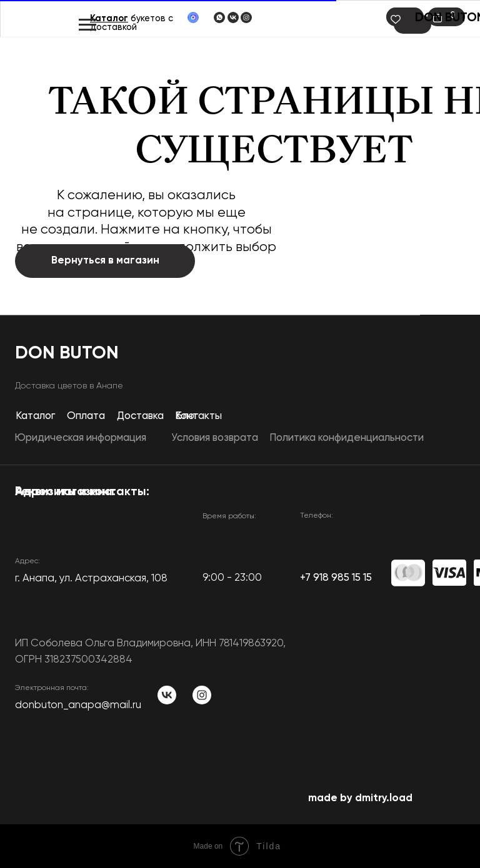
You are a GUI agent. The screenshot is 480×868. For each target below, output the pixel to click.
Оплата (86, 416)
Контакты (198, 416)
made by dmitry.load (360, 798)
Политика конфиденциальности (347, 438)
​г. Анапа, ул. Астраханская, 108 (91, 579)
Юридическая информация (80, 438)
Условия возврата (215, 438)
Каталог (109, 19)
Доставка (140, 416)
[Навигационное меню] (87, 25)
